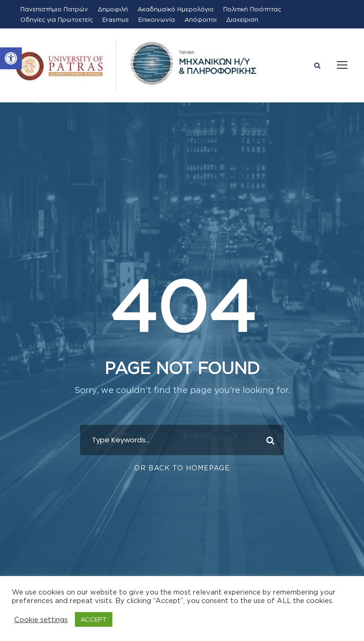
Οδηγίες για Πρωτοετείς (57, 19)
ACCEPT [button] (94, 619)
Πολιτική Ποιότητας (252, 9)
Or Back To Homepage (182, 468)
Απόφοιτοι (200, 19)
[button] (11, 58)
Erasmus (116, 19)
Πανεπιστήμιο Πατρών (54, 9)
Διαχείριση (242, 19)
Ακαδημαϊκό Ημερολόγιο (176, 9)
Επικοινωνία (157, 19)
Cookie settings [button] (41, 619)
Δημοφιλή (113, 9)
